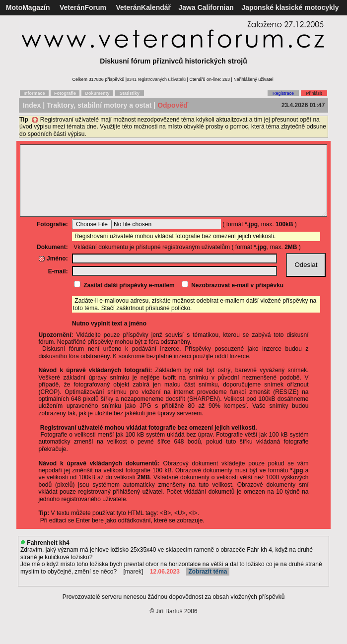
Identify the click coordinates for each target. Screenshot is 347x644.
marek (133, 586)
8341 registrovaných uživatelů (156, 79)
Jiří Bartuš (169, 626)
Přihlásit (314, 93)
